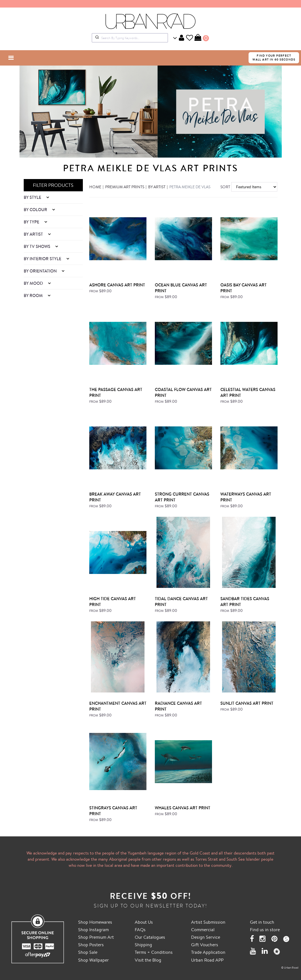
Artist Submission (208, 922)
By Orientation (41, 271)
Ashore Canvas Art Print (117, 285)
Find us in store (265, 930)
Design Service (206, 937)
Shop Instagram (93, 930)
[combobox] (130, 38)
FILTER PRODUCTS (53, 185)
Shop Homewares (95, 922)
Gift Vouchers (205, 945)
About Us (144, 922)
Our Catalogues (150, 937)
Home (95, 187)
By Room (34, 295)
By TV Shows (38, 246)
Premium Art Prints (125, 187)
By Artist (34, 234)
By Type (32, 222)
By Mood (34, 283)
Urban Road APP (207, 960)
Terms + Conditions (154, 952)
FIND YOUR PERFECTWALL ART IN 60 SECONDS (274, 58)
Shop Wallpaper (93, 960)
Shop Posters (91, 945)
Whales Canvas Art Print (183, 808)
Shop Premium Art (96, 937)
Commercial (203, 930)
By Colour (36, 210)
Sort (224, 187)
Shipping (143, 945)
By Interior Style (43, 259)
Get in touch (262, 922)
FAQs (140, 930)
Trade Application (208, 952)
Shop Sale (88, 952)
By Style (33, 197)
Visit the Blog (148, 960)
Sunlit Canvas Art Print (247, 703)
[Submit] (97, 38)
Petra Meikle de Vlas (190, 187)
